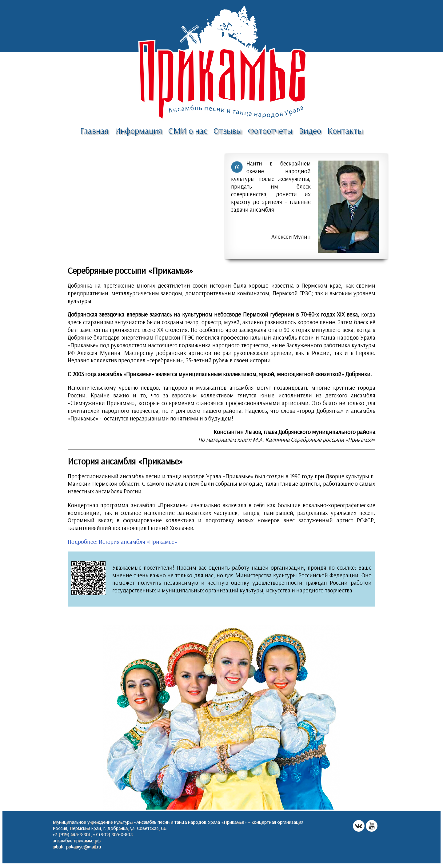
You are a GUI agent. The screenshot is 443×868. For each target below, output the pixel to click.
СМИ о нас (188, 131)
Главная (94, 131)
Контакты (345, 131)
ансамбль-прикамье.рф (77, 840)
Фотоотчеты (270, 131)
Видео (310, 131)
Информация (138, 131)
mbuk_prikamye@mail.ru (77, 846)
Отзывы (228, 131)
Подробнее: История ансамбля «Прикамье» (122, 542)
